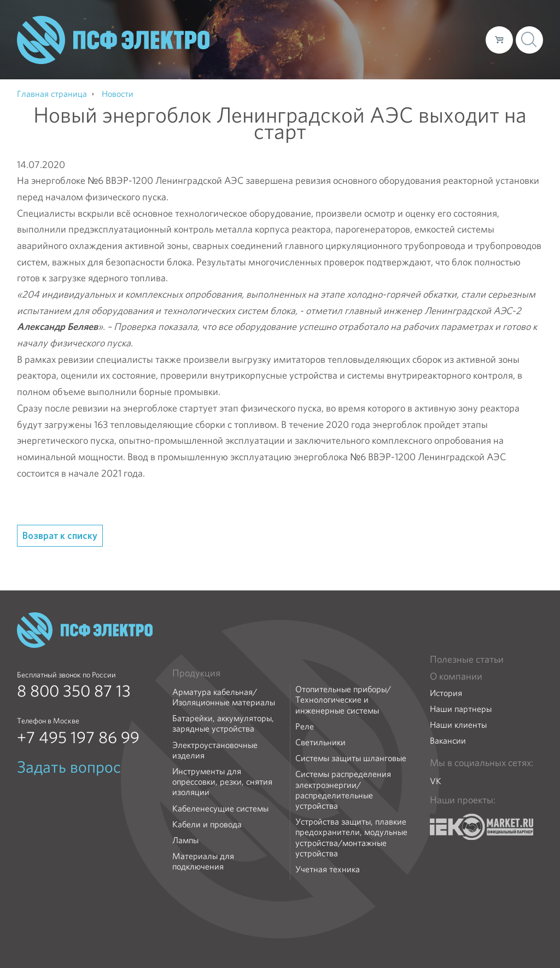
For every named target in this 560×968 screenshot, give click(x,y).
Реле (305, 726)
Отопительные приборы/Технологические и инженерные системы (343, 700)
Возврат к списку (60, 535)
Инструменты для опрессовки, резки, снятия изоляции (222, 782)
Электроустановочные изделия (215, 750)
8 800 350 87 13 (74, 691)
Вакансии (448, 741)
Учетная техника (328, 869)
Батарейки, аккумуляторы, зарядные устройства (223, 723)
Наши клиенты (458, 725)
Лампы (185, 840)
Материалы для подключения (203, 861)
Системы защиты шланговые (351, 758)
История (446, 693)
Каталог (321, 39)
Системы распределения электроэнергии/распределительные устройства (343, 790)
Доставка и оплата (387, 39)
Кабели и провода (207, 824)
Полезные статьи (467, 659)
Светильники (320, 742)
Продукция (196, 673)
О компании (269, 39)
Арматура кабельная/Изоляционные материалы (224, 697)
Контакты (457, 39)
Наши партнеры (461, 709)
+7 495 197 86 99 (78, 738)
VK (436, 781)
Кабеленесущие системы (220, 808)
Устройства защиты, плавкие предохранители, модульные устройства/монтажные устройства (351, 837)
